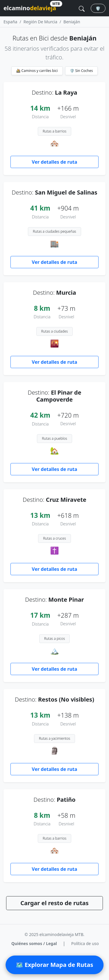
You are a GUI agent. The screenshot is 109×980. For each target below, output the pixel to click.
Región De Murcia (40, 22)
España (10, 22)
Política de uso (85, 943)
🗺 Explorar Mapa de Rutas (55, 965)
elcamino (30, 7)
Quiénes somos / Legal (34, 943)
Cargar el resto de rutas (54, 903)
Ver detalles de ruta (54, 162)
